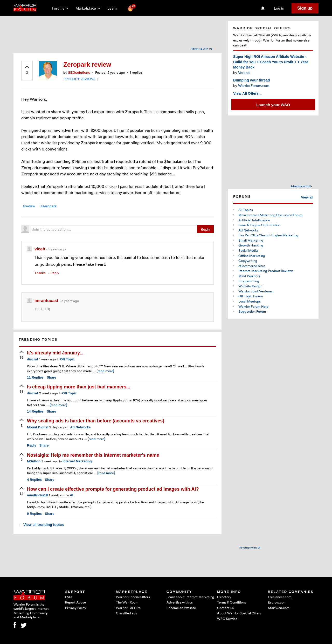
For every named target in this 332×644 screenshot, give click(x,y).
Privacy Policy (76, 608)
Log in (279, 8)
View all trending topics (41, 525)
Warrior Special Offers (133, 597)
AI (71, 495)
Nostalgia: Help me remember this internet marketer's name (93, 455)
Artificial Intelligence (254, 220)
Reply (205, 229)
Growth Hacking (251, 245)
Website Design (250, 286)
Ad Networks (80, 427)
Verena (244, 73)
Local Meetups (250, 301)
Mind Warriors (249, 276)
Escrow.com (277, 602)
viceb (40, 249)
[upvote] (27, 70)
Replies (35, 377)
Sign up (305, 8)
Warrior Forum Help (253, 306)
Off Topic (67, 359)
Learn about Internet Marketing (190, 597)
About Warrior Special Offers (239, 613)
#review (29, 206)
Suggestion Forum (252, 311)
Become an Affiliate (181, 608)
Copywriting (248, 261)
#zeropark (49, 206)
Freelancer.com (280, 597)
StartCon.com (279, 608)
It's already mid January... (55, 353)
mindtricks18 (37, 495)
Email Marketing (251, 240)
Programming (249, 281)
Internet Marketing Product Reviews (266, 271)
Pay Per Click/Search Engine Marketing (268, 235)
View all (307, 197)
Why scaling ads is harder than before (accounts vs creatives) (96, 421)
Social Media (248, 250)
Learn (114, 8)
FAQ (68, 597)
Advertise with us (180, 602)
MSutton (34, 461)
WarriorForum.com (254, 85)
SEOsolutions (79, 73)
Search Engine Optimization (259, 225)
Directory (224, 597)
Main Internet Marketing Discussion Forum (270, 215)
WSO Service (227, 619)
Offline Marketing (252, 256)
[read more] (105, 371)
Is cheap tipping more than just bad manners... (79, 387)
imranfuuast (47, 301)
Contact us (225, 608)
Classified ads (127, 613)
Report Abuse (75, 602)
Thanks (40, 273)
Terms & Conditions (232, 602)
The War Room (127, 602)
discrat (33, 359)
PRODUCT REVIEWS (79, 79)
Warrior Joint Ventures (255, 291)
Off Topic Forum (251, 296)
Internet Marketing (77, 461)
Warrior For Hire (128, 608)
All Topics (246, 210)
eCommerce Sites (252, 266)
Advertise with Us (201, 49)
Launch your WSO (273, 105)
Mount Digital (38, 427)
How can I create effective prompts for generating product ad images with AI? (113, 489)
